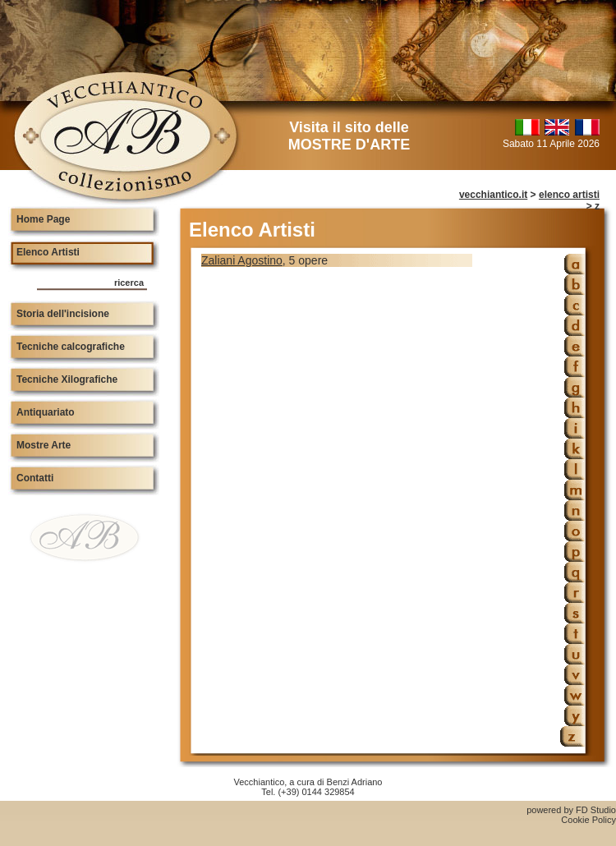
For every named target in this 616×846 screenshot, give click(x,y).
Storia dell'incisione (63, 314)
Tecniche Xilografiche (67, 379)
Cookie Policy (588, 820)
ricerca (129, 283)
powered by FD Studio (571, 810)
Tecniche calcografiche (71, 347)
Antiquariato (46, 412)
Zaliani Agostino (242, 260)
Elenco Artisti (48, 252)
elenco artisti (569, 195)
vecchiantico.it (493, 195)
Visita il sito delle (349, 136)
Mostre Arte (44, 445)
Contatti (35, 478)
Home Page (43, 219)
